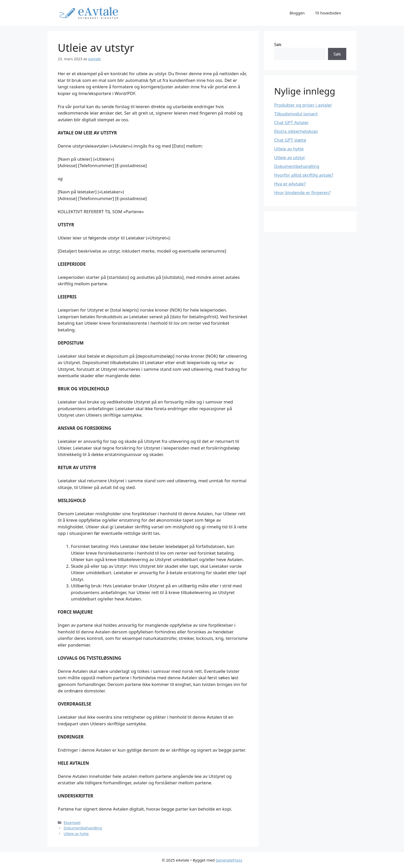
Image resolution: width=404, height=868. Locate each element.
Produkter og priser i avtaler (303, 105)
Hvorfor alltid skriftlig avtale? (304, 175)
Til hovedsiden (328, 13)
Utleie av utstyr (290, 157)
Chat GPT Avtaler (291, 122)
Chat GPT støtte (290, 140)
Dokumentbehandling (83, 828)
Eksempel (72, 823)
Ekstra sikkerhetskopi (296, 131)
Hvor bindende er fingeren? (302, 192)
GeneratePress (229, 860)
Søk (278, 44)
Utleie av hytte (76, 834)
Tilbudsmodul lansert (296, 114)
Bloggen (297, 13)
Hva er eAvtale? (290, 184)
